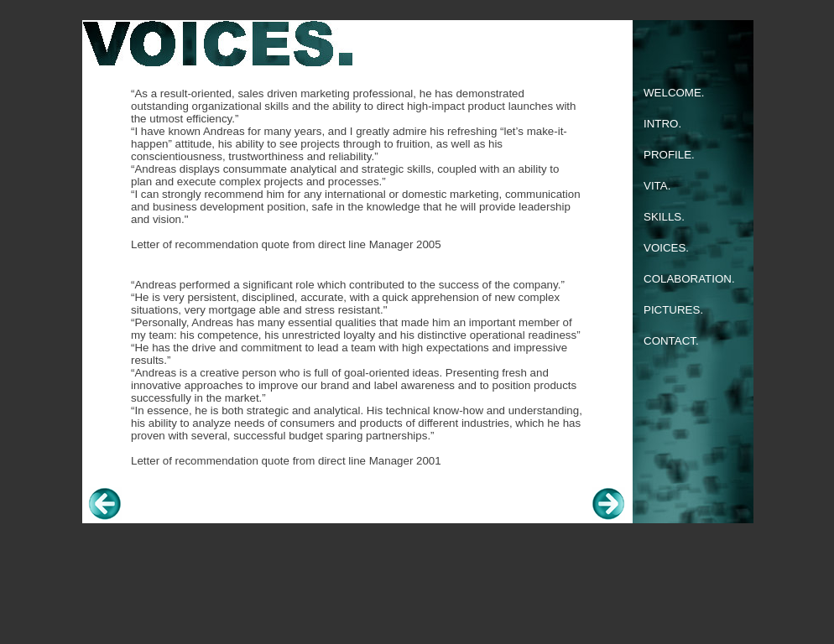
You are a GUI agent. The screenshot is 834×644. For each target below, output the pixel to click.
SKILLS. (664, 217)
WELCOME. (674, 93)
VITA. (657, 186)
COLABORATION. (689, 279)
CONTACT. (671, 341)
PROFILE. (669, 155)
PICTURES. (673, 310)
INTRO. (662, 124)
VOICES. (666, 248)
